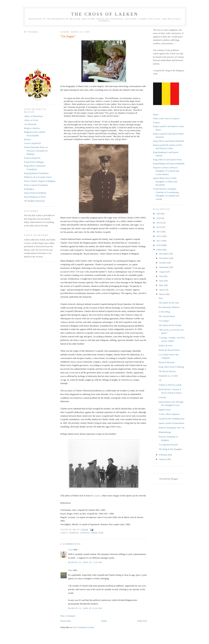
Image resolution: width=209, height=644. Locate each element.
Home (104, 621)
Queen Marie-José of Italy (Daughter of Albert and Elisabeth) (165, 181)
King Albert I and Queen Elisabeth (169, 141)
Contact (157, 122)
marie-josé (97, 533)
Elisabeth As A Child (168, 376)
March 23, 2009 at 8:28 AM (85, 608)
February (163, 455)
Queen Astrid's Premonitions (172, 423)
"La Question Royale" (169, 445)
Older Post (142, 621)
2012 (159, 236)
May (70, 570)
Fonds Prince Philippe (34, 162)
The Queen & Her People (170, 325)
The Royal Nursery (167, 371)
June (161, 281)
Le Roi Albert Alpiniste (169, 414)
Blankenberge (165, 432)
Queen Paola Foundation (35, 193)
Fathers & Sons (166, 345)
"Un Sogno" (164, 321)
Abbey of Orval (31, 120)
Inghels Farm (165, 410)
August (163, 272)
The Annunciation (167, 316)
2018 (159, 223)
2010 (159, 245)
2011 (159, 241)
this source (95, 496)
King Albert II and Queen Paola (167, 160)
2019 (159, 218)
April (162, 290)
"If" (160, 380)
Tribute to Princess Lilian (170, 385)
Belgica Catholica (32, 128)
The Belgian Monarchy (35, 201)
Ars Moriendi (30, 124)
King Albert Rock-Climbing (171, 367)
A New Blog (164, 312)
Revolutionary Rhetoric (169, 307)
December (164, 254)
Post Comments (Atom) (83, 627)
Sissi (161, 298)
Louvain (162, 397)
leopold (85, 533)
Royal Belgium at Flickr (35, 197)
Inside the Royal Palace (169, 350)
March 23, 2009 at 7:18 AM (85, 562)
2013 (159, 232)
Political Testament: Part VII (171, 428)
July (161, 276)
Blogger (174, 479)
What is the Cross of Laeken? (166, 118)
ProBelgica (29, 189)
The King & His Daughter (170, 449)
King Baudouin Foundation (36, 173)
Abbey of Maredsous (34, 116)
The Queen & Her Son (169, 303)
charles (74, 533)
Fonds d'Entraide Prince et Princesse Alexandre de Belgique (36, 151)
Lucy (71, 549)
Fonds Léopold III (32, 158)
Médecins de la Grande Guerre (38, 177)
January (163, 459)
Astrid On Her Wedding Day (172, 419)
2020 (159, 214)
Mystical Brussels (167, 362)
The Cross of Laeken (105, 14)
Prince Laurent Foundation (36, 185)
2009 (159, 250)
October (163, 263)
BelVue (27, 139)
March (162, 294)
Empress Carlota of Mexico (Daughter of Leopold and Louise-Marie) (166, 171)
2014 (159, 227)
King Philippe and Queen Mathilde (169, 164)
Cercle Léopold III (32, 143)
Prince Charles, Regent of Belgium (40, 181)
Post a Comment (68, 616)
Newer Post (66, 621)
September (164, 267)
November (164, 258)
